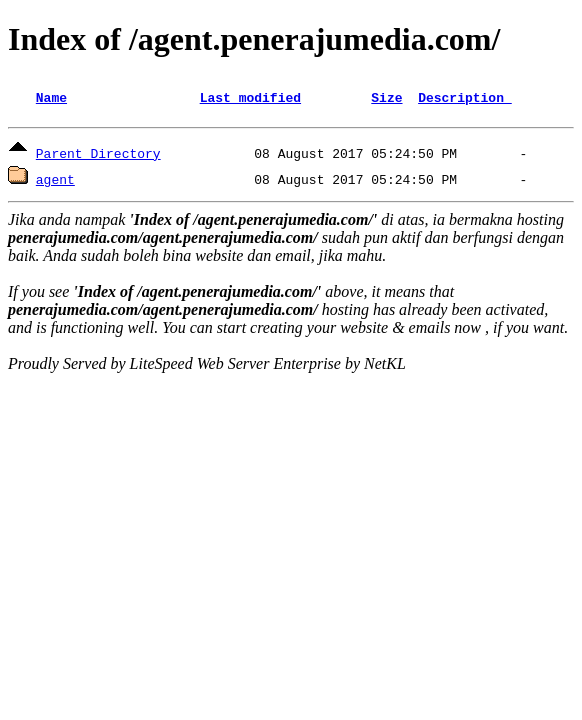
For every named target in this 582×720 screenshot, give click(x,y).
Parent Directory (98, 156)
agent (55, 182)
